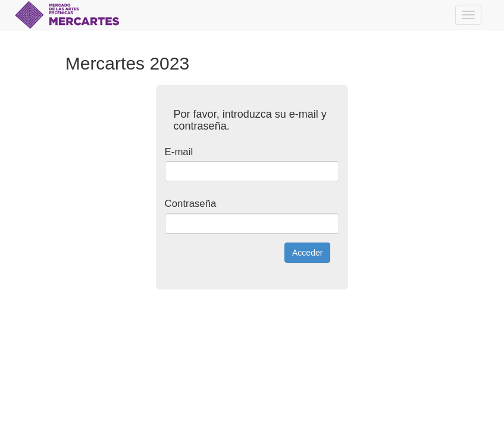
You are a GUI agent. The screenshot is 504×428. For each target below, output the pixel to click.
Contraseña (191, 204)
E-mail (179, 152)
